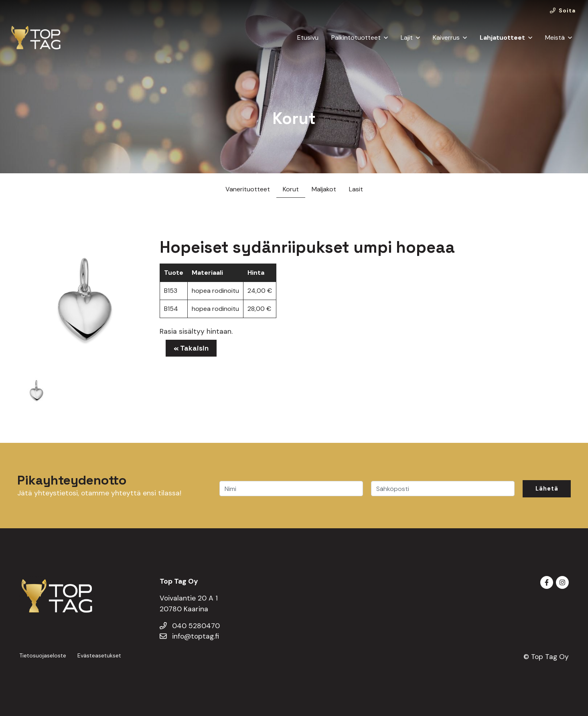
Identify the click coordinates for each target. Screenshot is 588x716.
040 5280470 (190, 626)
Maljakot (324, 189)
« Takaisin (191, 348)
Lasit (356, 189)
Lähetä (547, 489)
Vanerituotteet (248, 189)
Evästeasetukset (99, 655)
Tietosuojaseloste (43, 655)
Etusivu (308, 38)
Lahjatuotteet (502, 38)
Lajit (407, 38)
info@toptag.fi (189, 636)
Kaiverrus (446, 38)
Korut (291, 189)
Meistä (555, 38)
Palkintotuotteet (356, 38)
